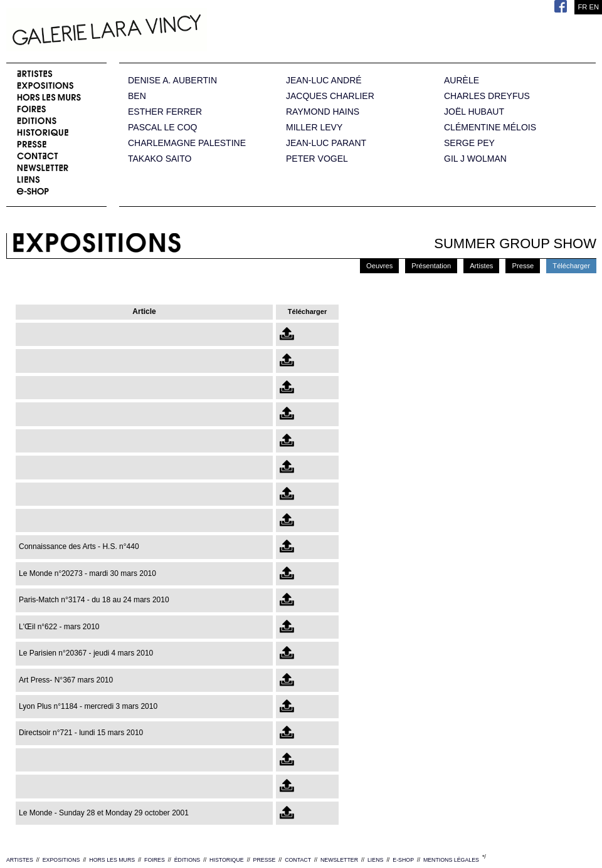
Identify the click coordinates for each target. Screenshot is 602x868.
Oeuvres (379, 266)
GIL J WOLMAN (475, 159)
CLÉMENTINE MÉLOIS (490, 128)
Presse (523, 266)
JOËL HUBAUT (474, 112)
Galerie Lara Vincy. (169, 31)
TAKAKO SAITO (160, 159)
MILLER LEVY (314, 128)
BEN (137, 96)
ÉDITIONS (187, 860)
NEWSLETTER (339, 860)
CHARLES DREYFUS (487, 96)
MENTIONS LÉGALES (451, 860)
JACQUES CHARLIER (330, 96)
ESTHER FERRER (165, 112)
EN (594, 7)
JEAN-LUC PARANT (326, 143)
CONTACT (298, 860)
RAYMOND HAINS (323, 112)
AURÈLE (462, 81)
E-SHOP (403, 860)
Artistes (481, 266)
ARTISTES (20, 860)
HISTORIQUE (227, 860)
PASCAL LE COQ (162, 128)
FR (582, 7)
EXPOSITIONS (61, 860)
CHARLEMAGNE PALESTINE (187, 143)
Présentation (431, 266)
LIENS (375, 860)
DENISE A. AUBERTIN (172, 81)
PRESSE (265, 860)
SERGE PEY (469, 143)
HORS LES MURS (112, 860)
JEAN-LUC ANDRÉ (324, 81)
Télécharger (571, 266)
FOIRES (155, 860)
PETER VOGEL (317, 159)
